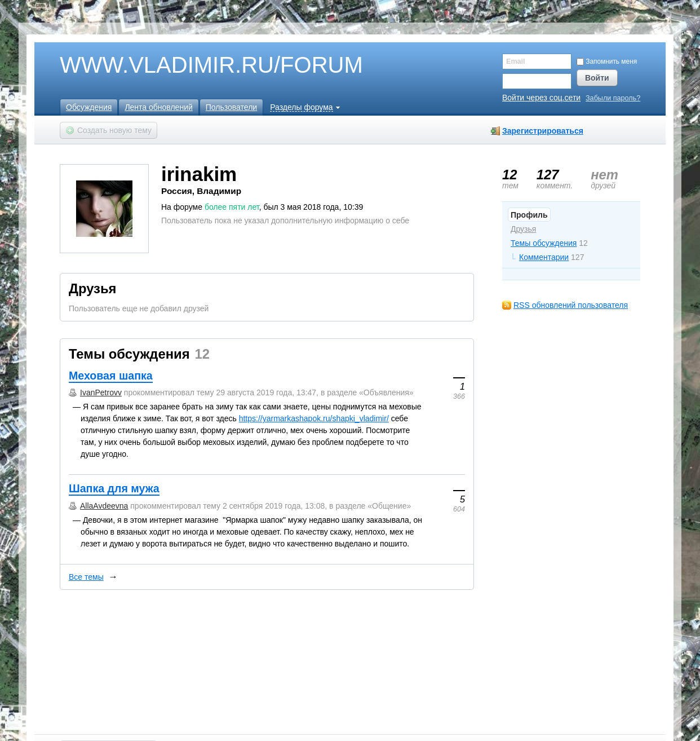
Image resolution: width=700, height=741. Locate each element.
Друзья (523, 229)
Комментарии (544, 257)
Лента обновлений (158, 107)
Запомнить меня (607, 61)
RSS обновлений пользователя (571, 305)
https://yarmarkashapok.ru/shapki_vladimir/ (314, 418)
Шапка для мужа (114, 488)
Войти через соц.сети (541, 98)
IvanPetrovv (101, 392)
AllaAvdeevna (104, 506)
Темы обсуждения (544, 243)
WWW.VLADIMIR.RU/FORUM (192, 65)
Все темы (86, 577)
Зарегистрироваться (543, 131)
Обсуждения (89, 107)
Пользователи (231, 107)
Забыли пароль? (613, 98)
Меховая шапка (111, 376)
